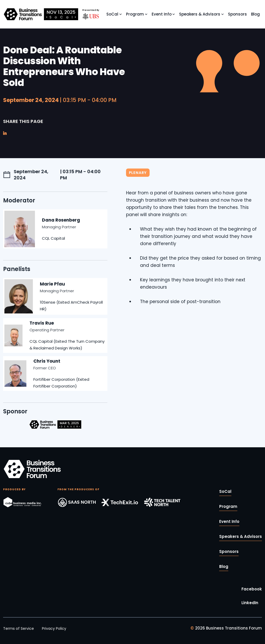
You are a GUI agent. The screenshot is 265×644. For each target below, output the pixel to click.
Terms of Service (19, 628)
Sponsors (237, 14)
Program (135, 14)
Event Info (162, 14)
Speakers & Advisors (200, 14)
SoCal (112, 14)
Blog (255, 14)
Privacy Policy (54, 628)
